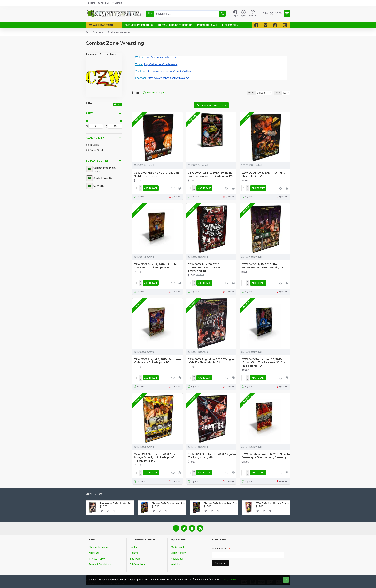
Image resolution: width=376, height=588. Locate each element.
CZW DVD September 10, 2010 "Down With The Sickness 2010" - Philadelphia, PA (263, 363)
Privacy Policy (228, 580)
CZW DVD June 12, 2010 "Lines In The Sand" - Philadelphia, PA (155, 266)
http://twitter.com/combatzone (161, 64)
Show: (279, 93)
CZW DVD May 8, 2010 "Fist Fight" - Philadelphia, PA (264, 174)
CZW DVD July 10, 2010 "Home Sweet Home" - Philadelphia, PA (262, 266)
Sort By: (249, 93)
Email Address (221, 549)
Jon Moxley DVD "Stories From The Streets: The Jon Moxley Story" (116, 503)
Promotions (98, 32)
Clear (119, 104)
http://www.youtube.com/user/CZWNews (170, 71)
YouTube (140, 71)
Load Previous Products (213, 105)
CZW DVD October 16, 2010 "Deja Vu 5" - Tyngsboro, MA (212, 456)
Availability (95, 138)
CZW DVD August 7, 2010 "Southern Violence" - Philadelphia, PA (157, 361)
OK (286, 580)
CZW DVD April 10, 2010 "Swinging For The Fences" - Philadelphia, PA (210, 174)
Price (90, 113)
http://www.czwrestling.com (161, 58)
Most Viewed (96, 494)
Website (140, 58)
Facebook (141, 78)
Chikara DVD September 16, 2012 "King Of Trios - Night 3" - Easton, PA (220, 503)
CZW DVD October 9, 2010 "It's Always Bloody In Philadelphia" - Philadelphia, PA (155, 458)
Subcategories (97, 161)
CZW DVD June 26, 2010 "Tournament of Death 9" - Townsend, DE (205, 268)
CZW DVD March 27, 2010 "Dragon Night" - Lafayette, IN (156, 174)
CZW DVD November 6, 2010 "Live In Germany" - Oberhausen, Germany (266, 456)
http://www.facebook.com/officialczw (168, 78)
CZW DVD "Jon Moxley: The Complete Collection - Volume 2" (272, 503)
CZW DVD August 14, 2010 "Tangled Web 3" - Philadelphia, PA (211, 361)
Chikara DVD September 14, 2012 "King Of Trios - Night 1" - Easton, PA (168, 503)
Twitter (139, 64)
